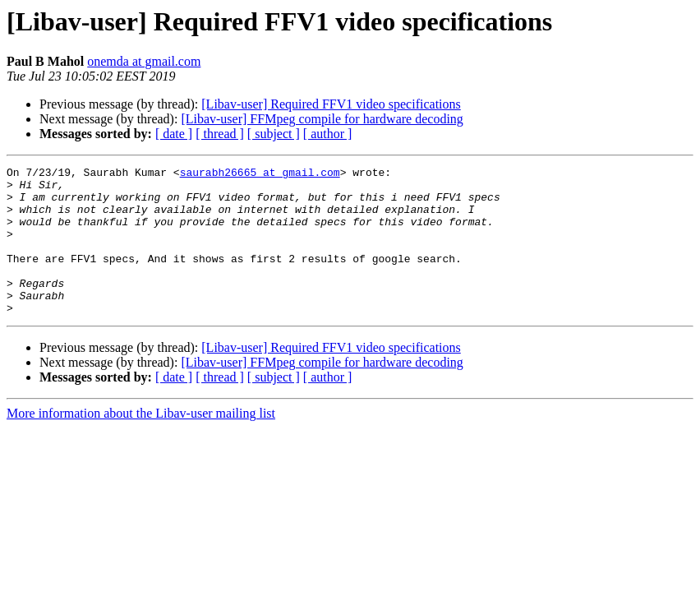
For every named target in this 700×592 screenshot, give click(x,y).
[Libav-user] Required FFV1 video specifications (331, 104)
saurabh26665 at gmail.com (260, 174)
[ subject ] (274, 134)
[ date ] (174, 134)
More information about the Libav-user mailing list (141, 443)
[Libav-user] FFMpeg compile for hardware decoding (322, 119)
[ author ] (328, 134)
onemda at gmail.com (144, 61)
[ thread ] (220, 134)
